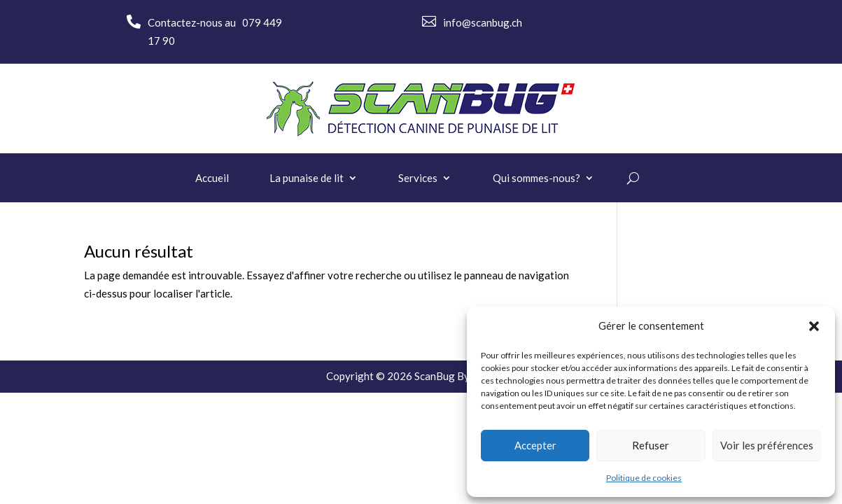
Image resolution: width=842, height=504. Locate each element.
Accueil (212, 178)
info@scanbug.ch (483, 22)
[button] (814, 326)
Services (418, 178)
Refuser (651, 445)
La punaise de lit (307, 178)
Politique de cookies (644, 478)
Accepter (535, 445)
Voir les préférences (767, 445)
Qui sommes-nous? (536, 178)
